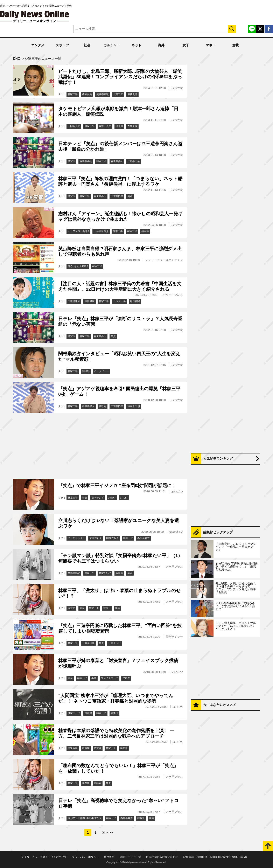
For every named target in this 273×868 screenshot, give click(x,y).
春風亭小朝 (86, 161)
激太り (107, 608)
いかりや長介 (101, 231)
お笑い (112, 498)
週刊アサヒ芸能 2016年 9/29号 (85, 818)
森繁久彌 (132, 126)
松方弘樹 (87, 94)
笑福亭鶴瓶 (103, 94)
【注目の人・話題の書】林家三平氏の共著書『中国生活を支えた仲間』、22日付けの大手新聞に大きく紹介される (120, 286)
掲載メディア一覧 (130, 857)
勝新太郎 (132, 94)
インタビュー (101, 371)
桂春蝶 (88, 713)
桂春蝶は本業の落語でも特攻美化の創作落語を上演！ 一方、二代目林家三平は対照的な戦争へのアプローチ (116, 733)
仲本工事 (118, 231)
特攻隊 (98, 748)
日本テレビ (98, 498)
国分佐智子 (112, 538)
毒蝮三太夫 (105, 126)
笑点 (130, 196)
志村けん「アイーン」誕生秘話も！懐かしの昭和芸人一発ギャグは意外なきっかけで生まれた (120, 216)
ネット (136, 45)
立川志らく (96, 538)
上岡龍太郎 (74, 126)
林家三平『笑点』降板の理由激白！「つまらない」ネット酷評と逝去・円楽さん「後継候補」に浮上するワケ (120, 181)
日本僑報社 (74, 301)
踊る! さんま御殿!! (78, 266)
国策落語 (73, 748)
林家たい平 (105, 573)
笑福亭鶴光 (74, 573)
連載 (235, 45)
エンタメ (38, 45)
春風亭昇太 (117, 161)
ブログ (126, 678)
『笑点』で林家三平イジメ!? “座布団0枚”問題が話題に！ (117, 485)
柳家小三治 (74, 713)
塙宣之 (71, 608)
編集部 (114, 713)
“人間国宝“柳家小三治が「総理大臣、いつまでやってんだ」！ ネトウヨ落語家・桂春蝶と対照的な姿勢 (116, 698)
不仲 (94, 678)
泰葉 (82, 608)
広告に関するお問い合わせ (162, 857)
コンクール (119, 301)
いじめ (124, 498)
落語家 (119, 573)
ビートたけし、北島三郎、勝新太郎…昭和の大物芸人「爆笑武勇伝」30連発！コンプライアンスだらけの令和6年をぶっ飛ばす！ (120, 77)
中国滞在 (90, 301)
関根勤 (86, 371)
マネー (211, 45)
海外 (161, 45)
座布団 (86, 783)
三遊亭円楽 (134, 161)
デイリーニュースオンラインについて (44, 857)
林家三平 (73, 94)
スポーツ (62, 45)
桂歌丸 (103, 406)
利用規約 (109, 857)
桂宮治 (71, 161)
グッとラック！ (76, 538)
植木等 (119, 126)
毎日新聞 (135, 301)
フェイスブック (110, 678)
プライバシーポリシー (85, 857)
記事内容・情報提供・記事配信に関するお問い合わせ (215, 857)
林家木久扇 (134, 406)
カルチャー (112, 45)
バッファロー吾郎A (78, 231)
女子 (186, 45)
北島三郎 (118, 94)
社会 (87, 45)
